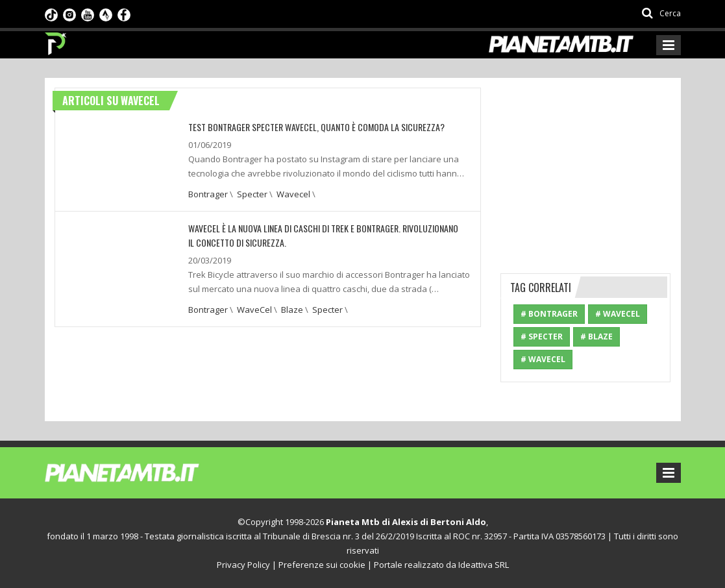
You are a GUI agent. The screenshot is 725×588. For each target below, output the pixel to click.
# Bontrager (549, 314)
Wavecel (293, 194)
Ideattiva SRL (484, 565)
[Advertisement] (598, 169)
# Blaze (596, 337)
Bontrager (208, 194)
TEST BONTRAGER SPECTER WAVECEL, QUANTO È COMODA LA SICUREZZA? (316, 127)
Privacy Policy (243, 565)
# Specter (542, 337)
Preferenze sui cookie (322, 565)
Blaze (292, 310)
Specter (252, 194)
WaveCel (254, 310)
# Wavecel (543, 359)
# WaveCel (618, 314)
